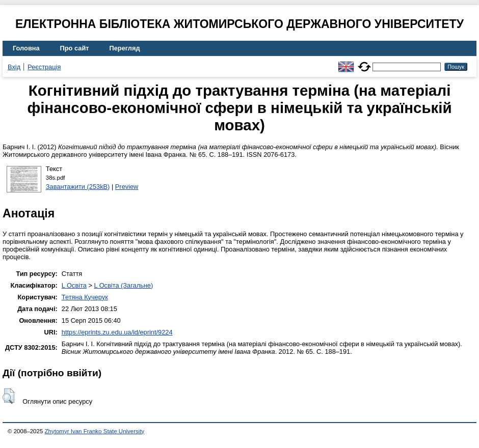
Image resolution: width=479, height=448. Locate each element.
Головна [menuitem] (26, 48)
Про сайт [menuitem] (75, 48)
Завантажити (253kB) (78, 187)
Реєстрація (44, 67)
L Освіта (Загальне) (123, 285)
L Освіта (74, 285)
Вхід (14, 67)
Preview (127, 187)
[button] (8, 396)
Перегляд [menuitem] (125, 48)
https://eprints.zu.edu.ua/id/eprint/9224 (117, 332)
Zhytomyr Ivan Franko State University (95, 431)
